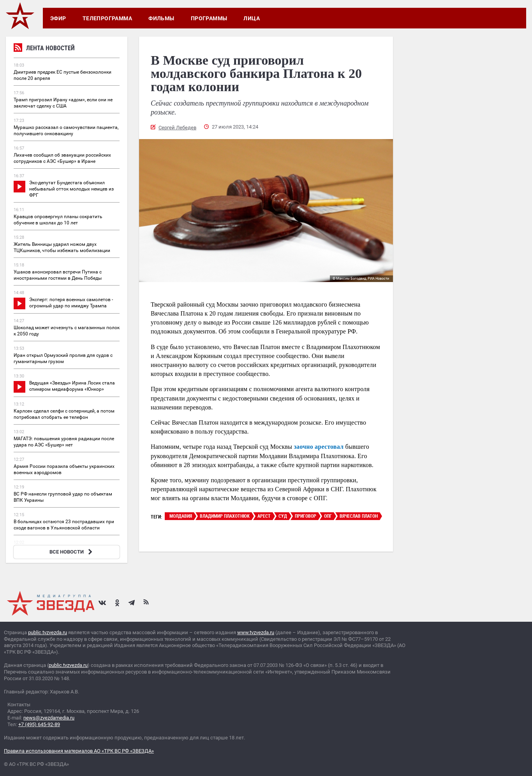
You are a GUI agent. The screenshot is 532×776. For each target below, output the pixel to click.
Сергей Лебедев (177, 128)
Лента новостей (44, 49)
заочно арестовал (318, 447)
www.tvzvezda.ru (256, 632)
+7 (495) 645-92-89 (39, 724)
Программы (209, 18)
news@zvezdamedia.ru (49, 718)
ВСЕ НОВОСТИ (72, 552)
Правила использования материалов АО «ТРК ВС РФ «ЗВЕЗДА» (79, 751)
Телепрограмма (107, 18)
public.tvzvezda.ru (48, 632)
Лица (252, 18)
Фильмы (161, 18)
